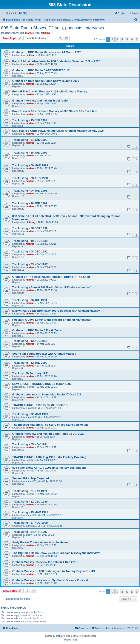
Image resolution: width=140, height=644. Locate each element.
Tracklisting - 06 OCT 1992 (30, 228)
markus (30, 33)
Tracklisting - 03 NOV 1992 (30, 264)
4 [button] (122, 39)
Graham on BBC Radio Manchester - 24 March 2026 (47, 52)
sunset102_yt (33, 408)
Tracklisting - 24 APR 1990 (30, 532)
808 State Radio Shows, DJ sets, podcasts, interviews (52, 28)
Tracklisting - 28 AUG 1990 (30, 178)
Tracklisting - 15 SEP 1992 (30, 120)
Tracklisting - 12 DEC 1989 (30, 502)
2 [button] (113, 39)
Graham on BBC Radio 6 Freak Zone (37, 330)
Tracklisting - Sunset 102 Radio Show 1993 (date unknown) (52, 287)
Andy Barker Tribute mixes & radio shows (40, 542)
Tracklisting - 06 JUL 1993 (30, 300)
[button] (137, 39)
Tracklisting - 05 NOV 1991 (30, 444)
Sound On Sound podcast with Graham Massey (44, 354)
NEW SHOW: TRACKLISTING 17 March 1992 (42, 384)
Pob (37, 33)
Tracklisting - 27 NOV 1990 (30, 523)
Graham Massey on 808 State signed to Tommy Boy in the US (54, 571)
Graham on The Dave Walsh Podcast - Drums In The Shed (51, 277)
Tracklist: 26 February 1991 (30, 373)
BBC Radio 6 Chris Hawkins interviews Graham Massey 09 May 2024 (58, 131)
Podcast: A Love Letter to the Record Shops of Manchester (52, 320)
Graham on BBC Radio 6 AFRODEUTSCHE (41, 70)
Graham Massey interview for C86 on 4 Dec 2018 (45, 562)
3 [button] (117, 39)
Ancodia (20, 33)
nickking (45, 33)
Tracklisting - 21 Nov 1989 (30, 491)
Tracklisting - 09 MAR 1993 (30, 165)
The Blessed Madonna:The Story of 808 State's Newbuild (50, 425)
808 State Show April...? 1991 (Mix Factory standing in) (49, 468)
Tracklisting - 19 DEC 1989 (30, 241)
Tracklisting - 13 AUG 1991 (30, 341)
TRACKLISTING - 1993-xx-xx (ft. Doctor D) (40, 405)
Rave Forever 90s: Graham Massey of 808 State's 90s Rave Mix (55, 111)
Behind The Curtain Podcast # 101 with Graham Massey (50, 91)
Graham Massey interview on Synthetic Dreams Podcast (50, 580)
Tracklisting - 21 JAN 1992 (30, 140)
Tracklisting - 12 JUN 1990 (30, 363)
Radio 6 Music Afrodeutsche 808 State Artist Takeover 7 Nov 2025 (56, 61)
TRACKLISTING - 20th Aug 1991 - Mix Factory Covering (49, 457)
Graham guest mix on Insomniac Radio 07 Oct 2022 (47, 394)
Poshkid (30, 387)
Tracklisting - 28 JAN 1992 (30, 153)
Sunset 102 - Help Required (31, 478)
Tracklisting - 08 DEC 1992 (30, 251)
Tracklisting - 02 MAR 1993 (30, 414)
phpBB (59, 636)
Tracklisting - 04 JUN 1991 (30, 191)
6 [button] (132, 39)
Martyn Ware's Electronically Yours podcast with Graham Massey (56, 311)
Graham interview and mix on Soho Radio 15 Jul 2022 (48, 434)
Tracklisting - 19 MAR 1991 (30, 512)
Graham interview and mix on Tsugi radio (40, 101)
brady (29, 535)
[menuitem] (23, 13)
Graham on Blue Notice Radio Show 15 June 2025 (46, 81)
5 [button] (127, 39)
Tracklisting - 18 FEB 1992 (30, 203)
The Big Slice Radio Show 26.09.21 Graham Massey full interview (56, 553)
